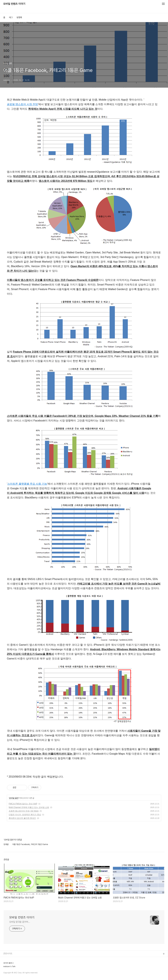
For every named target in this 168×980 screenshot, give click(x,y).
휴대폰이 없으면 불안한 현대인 (22, 818)
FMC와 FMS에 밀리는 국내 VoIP (23, 804)
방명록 (19, 17)
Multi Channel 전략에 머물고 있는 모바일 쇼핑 (29, 807)
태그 (11, 17)
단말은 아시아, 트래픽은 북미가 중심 (25, 815)
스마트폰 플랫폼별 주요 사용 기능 (27, 484)
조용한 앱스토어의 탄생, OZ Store (24, 811)
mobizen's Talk (9, 967)
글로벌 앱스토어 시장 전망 (22, 104)
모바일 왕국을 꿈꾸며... (20, 922)
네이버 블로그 (8, 963)
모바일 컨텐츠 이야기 (14, 4)
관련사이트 (8, 954)
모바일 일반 (14, 798)
